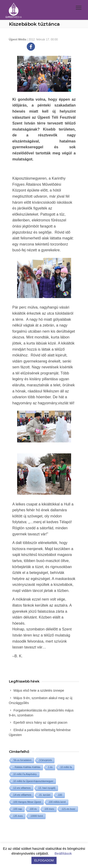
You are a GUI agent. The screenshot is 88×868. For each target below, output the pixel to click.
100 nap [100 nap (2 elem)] (18, 809)
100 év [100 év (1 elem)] (33, 809)
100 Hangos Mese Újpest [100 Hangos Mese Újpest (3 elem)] (27, 802)
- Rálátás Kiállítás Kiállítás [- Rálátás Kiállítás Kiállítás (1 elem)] (27, 767)
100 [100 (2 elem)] (60, 795)
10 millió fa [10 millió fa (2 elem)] (66, 767)
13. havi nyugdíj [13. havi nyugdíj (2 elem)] (47, 788)
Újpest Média (18, 39)
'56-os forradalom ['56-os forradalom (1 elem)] (23, 760)
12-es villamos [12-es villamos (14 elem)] (22, 788)
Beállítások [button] (63, 853)
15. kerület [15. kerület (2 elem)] (45, 795)
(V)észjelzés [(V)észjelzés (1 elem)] (46, 760)
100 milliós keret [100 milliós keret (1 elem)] (57, 802)
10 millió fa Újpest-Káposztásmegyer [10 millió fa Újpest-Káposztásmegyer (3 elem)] (33, 781)
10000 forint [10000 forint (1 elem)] (37, 816)
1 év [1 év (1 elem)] (50, 767)
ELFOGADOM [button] (44, 860)
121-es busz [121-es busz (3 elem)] (68, 809)
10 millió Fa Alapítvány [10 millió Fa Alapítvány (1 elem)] (25, 774)
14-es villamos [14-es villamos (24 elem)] (22, 795)
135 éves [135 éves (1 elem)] (18, 816)
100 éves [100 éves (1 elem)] (49, 809)
